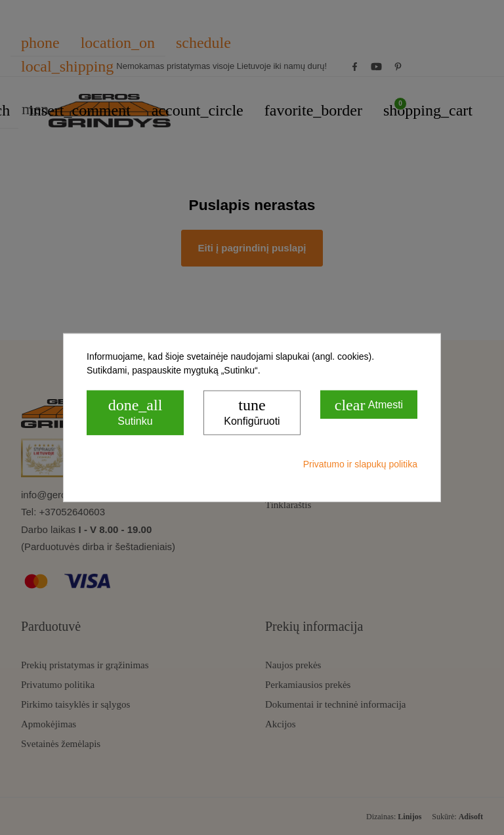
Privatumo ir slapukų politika (360, 463)
